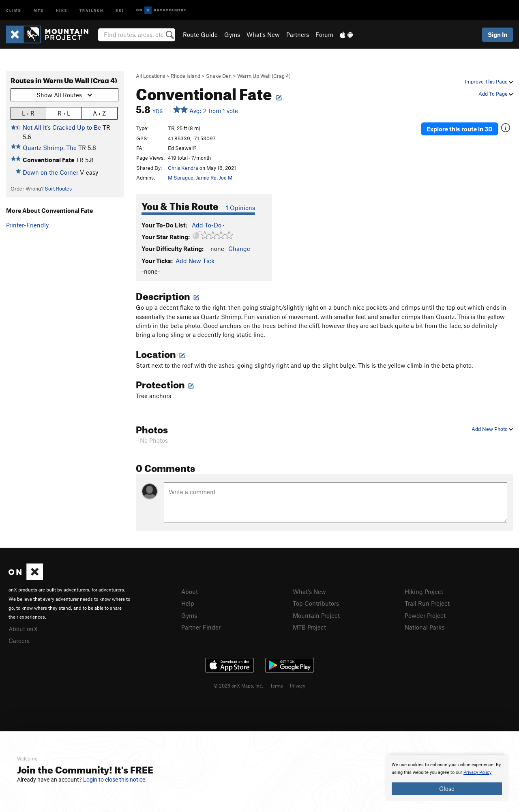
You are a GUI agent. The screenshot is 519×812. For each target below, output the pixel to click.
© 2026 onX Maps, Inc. (238, 686)
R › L (64, 113)
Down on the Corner (50, 172)
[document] (447, 778)
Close (447, 788)
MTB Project (309, 627)
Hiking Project (424, 591)
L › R (28, 113)
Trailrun (91, 10)
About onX (23, 629)
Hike (62, 10)
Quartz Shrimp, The (50, 148)
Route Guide (200, 34)
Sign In (498, 34)
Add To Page (496, 94)
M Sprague (181, 178)
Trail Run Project (427, 603)
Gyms (232, 34)
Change (239, 249)
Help (188, 603)
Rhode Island (186, 76)
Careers (19, 641)
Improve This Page (489, 81)
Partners (298, 34)
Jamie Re (206, 178)
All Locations (150, 76)
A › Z (99, 113)
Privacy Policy (477, 772)
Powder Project (425, 615)
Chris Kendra (183, 168)
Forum (324, 34)
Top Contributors (316, 603)
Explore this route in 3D (460, 129)
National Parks (425, 627)
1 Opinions (240, 208)
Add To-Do (207, 225)
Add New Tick (195, 261)
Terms (277, 686)
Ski (120, 10)
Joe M (226, 178)
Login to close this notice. (115, 780)
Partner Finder (201, 627)
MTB (39, 10)
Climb (14, 10)
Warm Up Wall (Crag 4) (264, 76)
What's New (263, 34)
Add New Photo (492, 429)
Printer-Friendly (27, 225)
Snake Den (219, 76)
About (190, 591)
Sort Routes (58, 189)
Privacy (298, 686)
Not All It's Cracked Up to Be (62, 127)
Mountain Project (316, 615)
